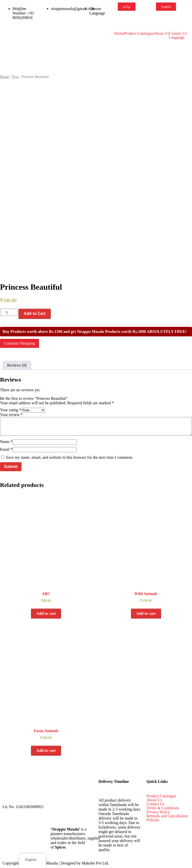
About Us (161, 33)
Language (177, 37)
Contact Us (178, 33)
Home (119, 33)
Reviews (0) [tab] (17, 365)
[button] (178, 37)
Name (6, 442)
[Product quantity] (9, 312)
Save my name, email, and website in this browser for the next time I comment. (69, 457)
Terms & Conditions (163, 808)
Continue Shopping (19, 343)
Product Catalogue (139, 33)
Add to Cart (35, 314)
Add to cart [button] (46, 613)
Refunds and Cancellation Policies (167, 818)
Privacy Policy (158, 812)
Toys (15, 77)
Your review (11, 415)
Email (6, 449)
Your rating (11, 410)
